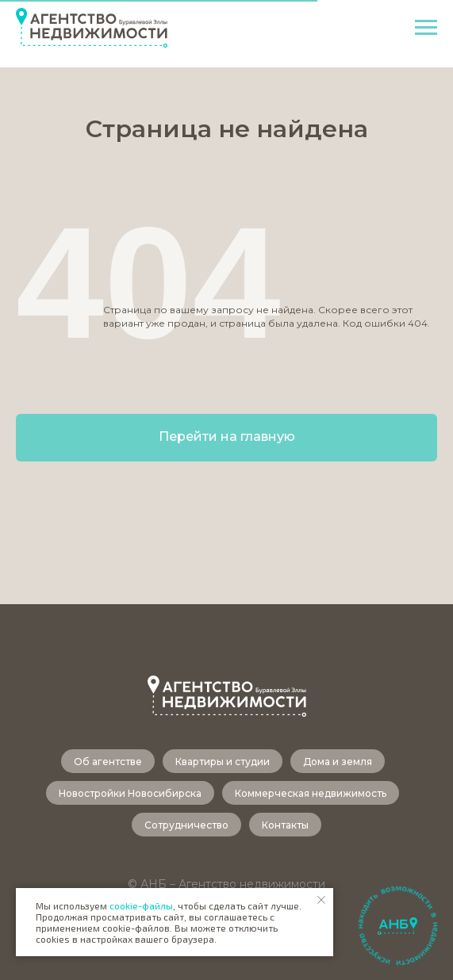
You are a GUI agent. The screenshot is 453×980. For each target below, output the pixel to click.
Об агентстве (108, 762)
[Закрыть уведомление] (321, 900)
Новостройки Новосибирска (130, 793)
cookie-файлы (141, 905)
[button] (397, 926)
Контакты (285, 825)
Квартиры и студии (223, 762)
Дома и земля (338, 762)
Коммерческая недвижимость (311, 793)
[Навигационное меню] (426, 28)
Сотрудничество (186, 825)
